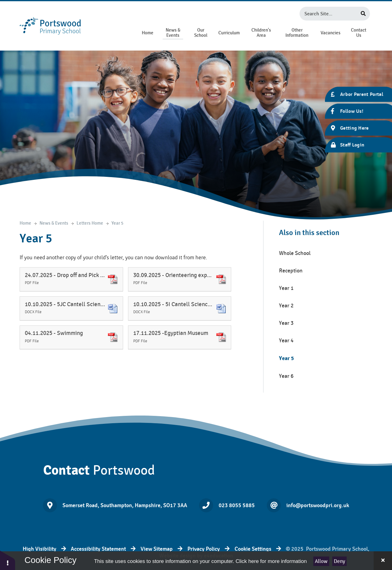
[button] (8, 560)
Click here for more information (271, 561)
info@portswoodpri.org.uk (318, 505)
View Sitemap (157, 549)
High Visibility (40, 549)
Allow (321, 561)
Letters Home (90, 223)
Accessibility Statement (98, 549)
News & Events (54, 223)
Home (25, 223)
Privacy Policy (204, 549)
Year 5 (117, 223)
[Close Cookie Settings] (383, 561)
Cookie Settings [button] (253, 549)
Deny (339, 561)
